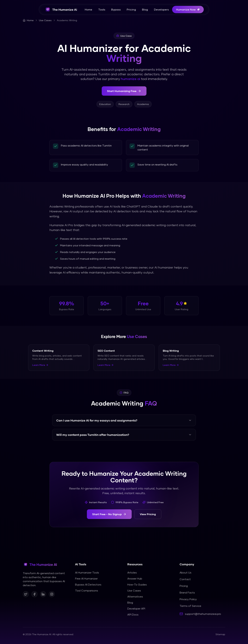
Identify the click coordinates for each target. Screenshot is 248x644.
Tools (102, 9)
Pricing (131, 9)
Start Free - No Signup (109, 514)
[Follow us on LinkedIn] (43, 594)
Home (88, 9)
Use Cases (45, 20)
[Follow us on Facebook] (34, 594)
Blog (145, 9)
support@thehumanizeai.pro (203, 614)
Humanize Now (188, 9)
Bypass (116, 9)
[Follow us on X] (26, 594)
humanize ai (130, 79)
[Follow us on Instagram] (52, 594)
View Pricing (148, 514)
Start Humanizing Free (124, 91)
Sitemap (220, 634)
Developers (161, 9)
